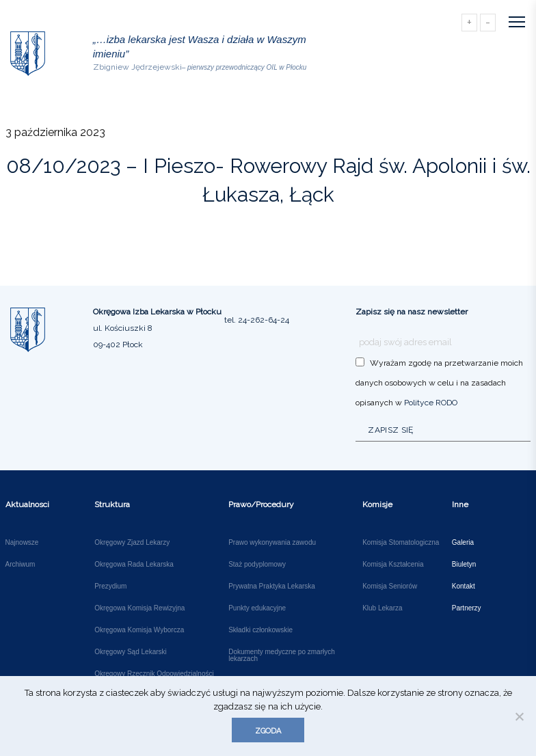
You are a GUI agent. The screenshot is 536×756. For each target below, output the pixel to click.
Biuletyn (464, 565)
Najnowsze (22, 543)
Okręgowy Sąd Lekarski (131, 652)
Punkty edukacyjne (257, 608)
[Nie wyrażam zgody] (519, 716)
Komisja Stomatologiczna (401, 543)
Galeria (463, 543)
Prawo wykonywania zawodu (272, 543)
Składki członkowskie (260, 630)
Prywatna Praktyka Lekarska (272, 586)
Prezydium (110, 586)
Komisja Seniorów (390, 586)
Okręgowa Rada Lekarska (134, 565)
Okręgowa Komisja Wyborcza (139, 630)
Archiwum (21, 565)
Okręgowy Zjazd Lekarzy (132, 543)
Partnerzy (467, 608)
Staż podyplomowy (257, 565)
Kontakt (464, 586)
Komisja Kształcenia (393, 565)
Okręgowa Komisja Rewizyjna (139, 608)
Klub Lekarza (382, 608)
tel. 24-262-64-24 (257, 320)
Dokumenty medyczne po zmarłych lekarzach (282, 656)
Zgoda (268, 731)
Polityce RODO (431, 403)
